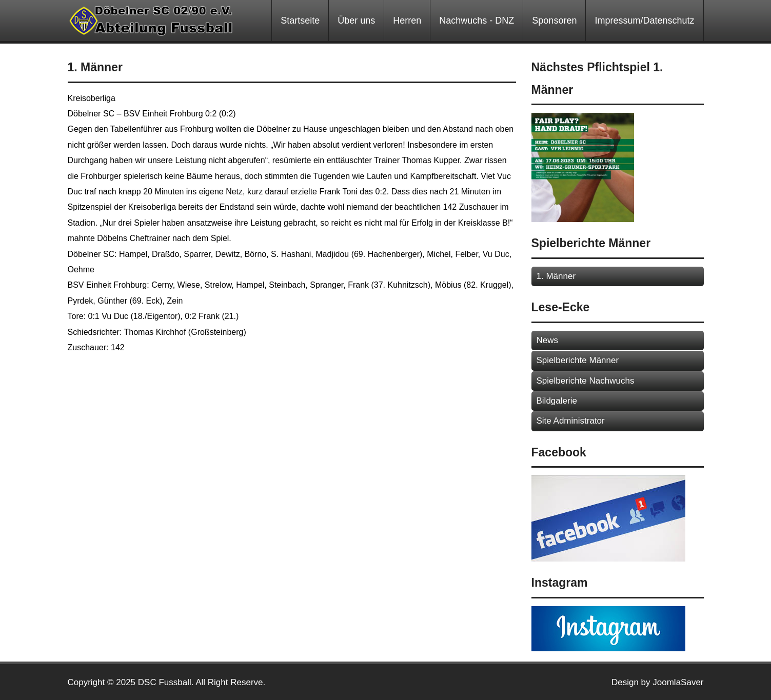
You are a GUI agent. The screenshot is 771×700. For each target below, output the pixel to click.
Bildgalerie (557, 401)
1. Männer (556, 276)
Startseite (300, 21)
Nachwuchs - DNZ (477, 21)
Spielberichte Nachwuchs (586, 381)
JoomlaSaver (678, 682)
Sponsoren (554, 21)
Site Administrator (571, 421)
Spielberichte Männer (578, 360)
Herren (407, 21)
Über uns (356, 21)
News (548, 340)
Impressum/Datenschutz (644, 21)
